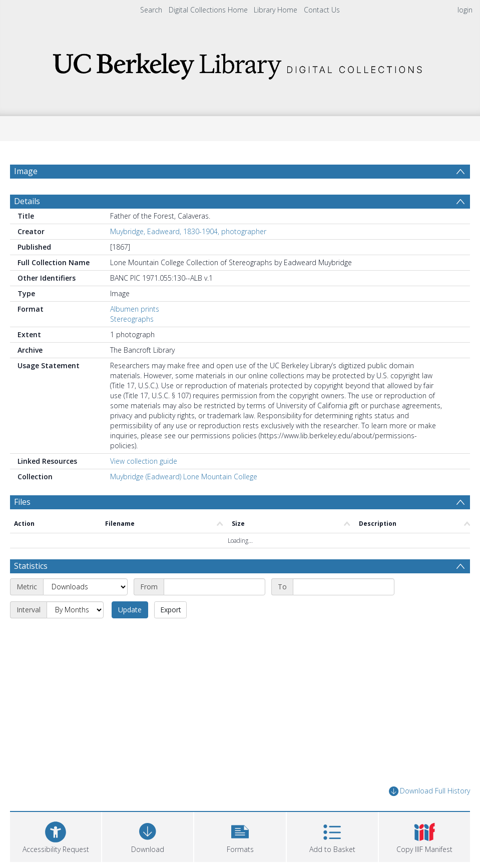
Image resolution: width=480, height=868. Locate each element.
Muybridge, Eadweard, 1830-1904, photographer (188, 231)
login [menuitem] (465, 10)
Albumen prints (135, 309)
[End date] (344, 587)
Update (130, 610)
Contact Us (322, 10)
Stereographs (132, 319)
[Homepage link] (240, 63)
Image (26, 171)
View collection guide (144, 461)
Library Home (276, 10)
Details (27, 201)
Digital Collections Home (208, 10)
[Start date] (214, 587)
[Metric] (85, 587)
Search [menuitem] (151, 10)
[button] (240, 836)
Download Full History (429, 791)
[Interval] (75, 610)
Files (22, 502)
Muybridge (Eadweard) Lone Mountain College (184, 477)
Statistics (31, 566)
